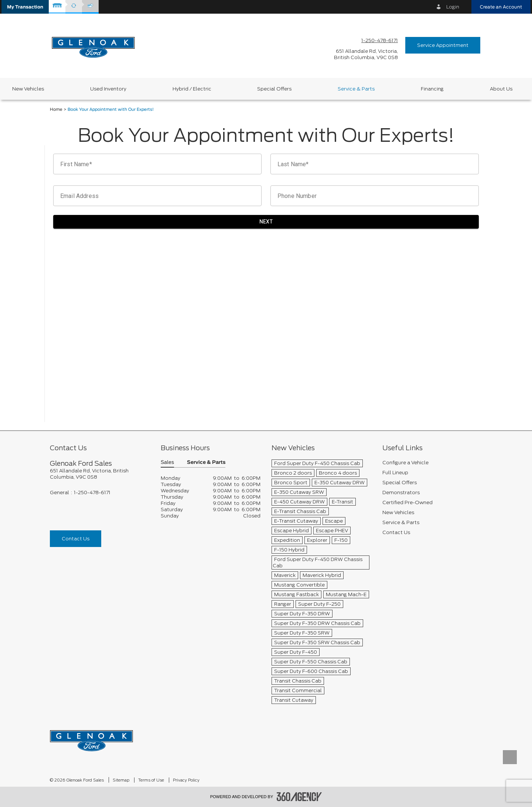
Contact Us (76, 539)
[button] (25, 7)
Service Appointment (443, 45)
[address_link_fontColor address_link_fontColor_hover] (366, 54)
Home (56, 110)
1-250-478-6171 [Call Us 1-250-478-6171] (380, 40)
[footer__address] (100, 474)
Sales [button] (167, 463)
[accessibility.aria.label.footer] (299, 797)
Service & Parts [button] (206, 463)
